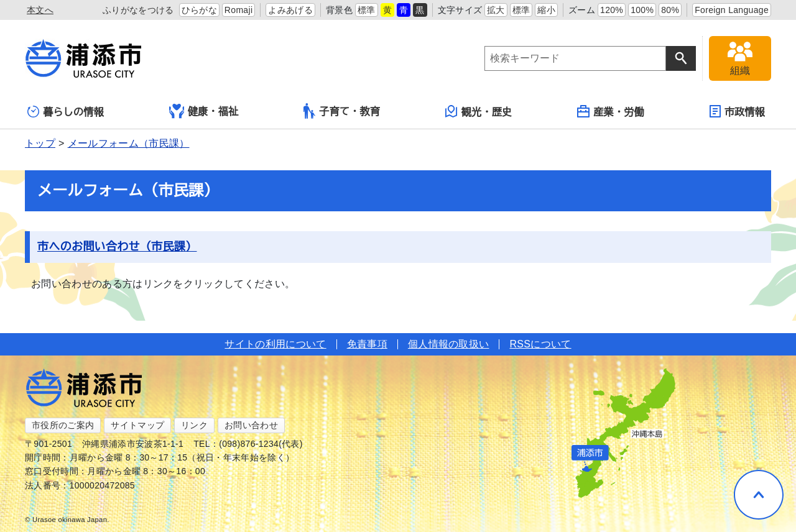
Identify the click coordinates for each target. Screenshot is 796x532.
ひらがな (199, 10)
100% (642, 10)
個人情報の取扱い (449, 344)
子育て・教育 (342, 111)
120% (612, 10)
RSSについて (540, 344)
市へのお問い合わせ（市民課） (117, 247)
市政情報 (737, 111)
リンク (194, 425)
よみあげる (290, 10)
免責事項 (367, 344)
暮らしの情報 (66, 112)
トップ (40, 143)
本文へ (40, 10)
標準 (367, 10)
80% (670, 10)
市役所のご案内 (63, 425)
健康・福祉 (204, 111)
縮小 (546, 10)
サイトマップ (137, 425)
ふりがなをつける (138, 10)
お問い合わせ (251, 425)
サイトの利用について (275, 344)
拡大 (496, 10)
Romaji (239, 10)
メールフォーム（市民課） (129, 143)
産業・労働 (611, 111)
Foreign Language (732, 10)
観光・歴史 (479, 111)
